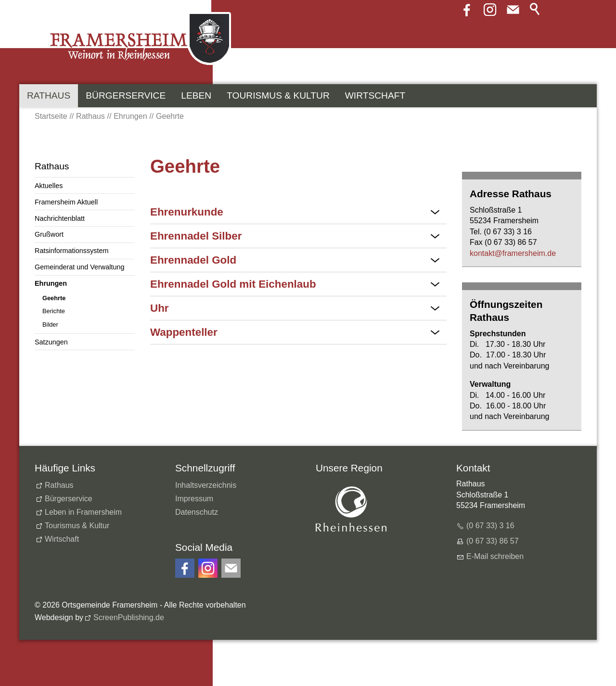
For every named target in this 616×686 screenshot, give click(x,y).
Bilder (50, 324)
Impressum (194, 499)
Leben (196, 95)
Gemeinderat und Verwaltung (79, 267)
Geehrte (54, 298)
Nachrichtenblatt (60, 218)
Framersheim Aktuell (66, 202)
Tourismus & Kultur (278, 95)
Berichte (54, 311)
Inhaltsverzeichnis (206, 485)
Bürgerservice (126, 95)
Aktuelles (49, 186)
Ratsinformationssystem (72, 251)
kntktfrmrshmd (513, 253)
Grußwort (49, 234)
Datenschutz (197, 512)
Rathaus (49, 95)
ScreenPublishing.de (129, 617)
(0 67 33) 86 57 (493, 541)
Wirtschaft (375, 95)
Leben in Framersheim (83, 512)
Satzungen (51, 342)
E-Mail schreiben (495, 556)
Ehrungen (51, 283)
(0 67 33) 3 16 (490, 526)
